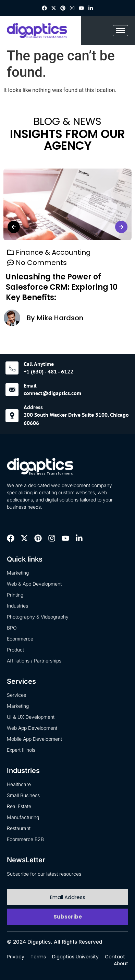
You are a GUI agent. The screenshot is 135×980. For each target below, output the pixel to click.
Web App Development (32, 728)
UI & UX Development (31, 717)
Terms (38, 957)
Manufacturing (23, 817)
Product (15, 650)
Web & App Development (34, 584)
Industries (17, 606)
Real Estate (19, 806)
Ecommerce (20, 639)
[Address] (12, 416)
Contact (115, 957)
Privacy (16, 957)
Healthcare (19, 784)
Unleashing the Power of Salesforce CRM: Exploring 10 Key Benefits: (62, 287)
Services (16, 695)
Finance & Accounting (53, 253)
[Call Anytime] (12, 368)
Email (30, 385)
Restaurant (19, 828)
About (121, 964)
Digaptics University (75, 957)
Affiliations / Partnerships (34, 661)
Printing (15, 595)
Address (33, 407)
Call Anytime (39, 364)
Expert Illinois (21, 750)
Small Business (23, 795)
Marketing (18, 573)
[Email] (12, 390)
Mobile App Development (34, 739)
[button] (14, 227)
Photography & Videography (38, 617)
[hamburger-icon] (120, 31)
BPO (12, 628)
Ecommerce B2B (25, 839)
